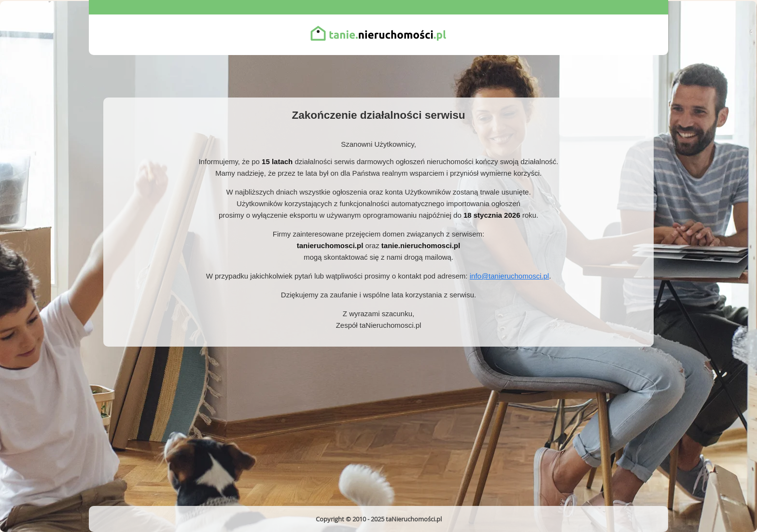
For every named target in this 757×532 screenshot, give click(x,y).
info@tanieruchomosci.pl (509, 276)
